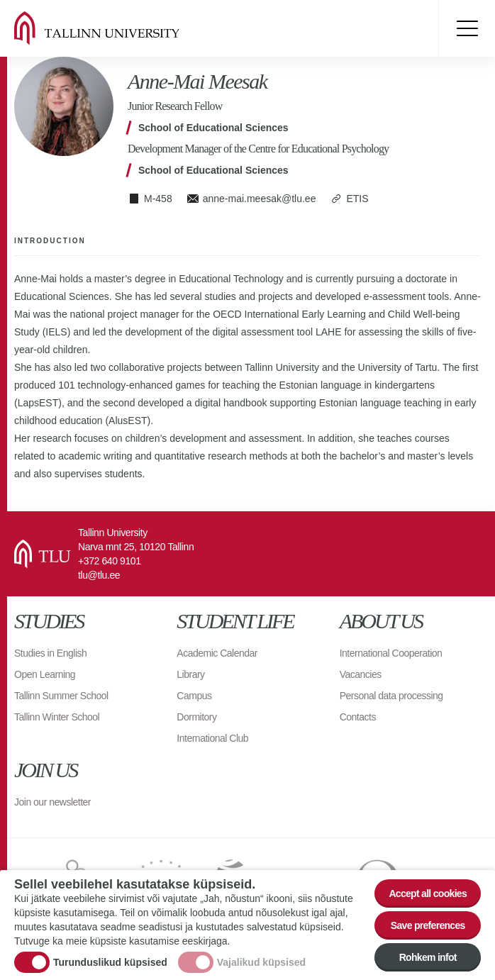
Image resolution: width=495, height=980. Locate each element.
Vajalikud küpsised (261, 962)
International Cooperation (391, 653)
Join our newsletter (52, 802)
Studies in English (50, 653)
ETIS (357, 199)
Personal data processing (391, 696)
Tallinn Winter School (57, 717)
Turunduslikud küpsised (110, 962)
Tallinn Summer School (61, 696)
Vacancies (361, 674)
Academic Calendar (217, 653)
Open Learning (45, 674)
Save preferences (428, 925)
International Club (212, 738)
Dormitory (196, 717)
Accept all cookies (428, 893)
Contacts (358, 717)
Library (190, 674)
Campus (194, 696)
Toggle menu (467, 28)
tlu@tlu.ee (99, 575)
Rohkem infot (428, 957)
